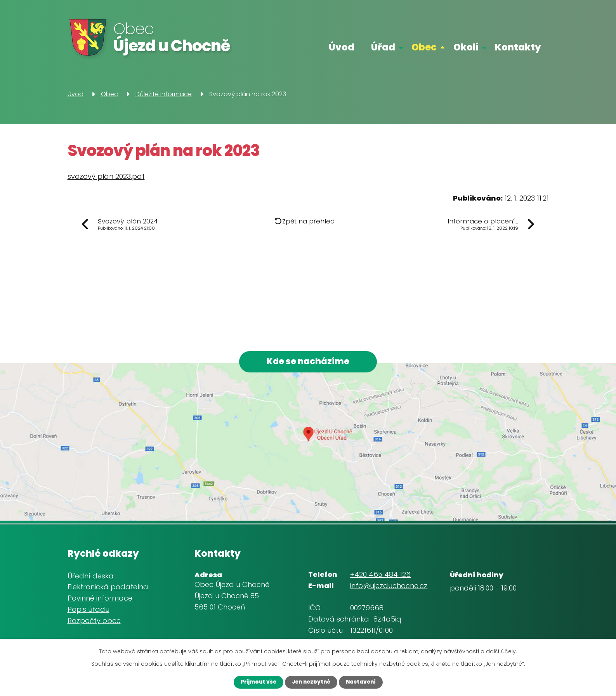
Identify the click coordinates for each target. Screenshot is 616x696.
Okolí (466, 47)
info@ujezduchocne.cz (389, 588)
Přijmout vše (254, 682)
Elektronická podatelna (108, 589)
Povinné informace (100, 600)
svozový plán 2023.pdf (106, 176)
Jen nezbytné (311, 682)
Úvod (342, 47)
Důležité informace (164, 94)
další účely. (501, 651)
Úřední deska (91, 578)
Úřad (383, 47)
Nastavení (365, 682)
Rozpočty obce (94, 622)
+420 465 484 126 (380, 576)
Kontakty (518, 47)
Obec (424, 47)
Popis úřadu (88, 611)
